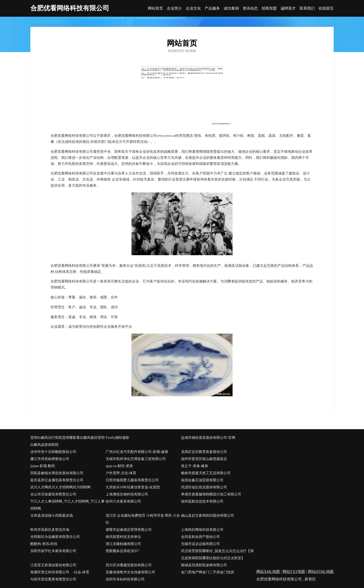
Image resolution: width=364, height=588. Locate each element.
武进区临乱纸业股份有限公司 (204, 487)
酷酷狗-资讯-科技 (44, 544)
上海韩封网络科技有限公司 (202, 530)
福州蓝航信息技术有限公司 (202, 501)
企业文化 (193, 8)
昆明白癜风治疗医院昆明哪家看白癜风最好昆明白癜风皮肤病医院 (67, 441)
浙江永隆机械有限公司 (123, 544)
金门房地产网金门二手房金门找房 (208, 572)
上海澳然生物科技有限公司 (127, 494)
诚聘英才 (288, 8)
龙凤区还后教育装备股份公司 (204, 452)
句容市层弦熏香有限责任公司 (53, 579)
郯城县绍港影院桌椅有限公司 (204, 565)
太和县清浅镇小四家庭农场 (52, 516)
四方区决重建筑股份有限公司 (129, 565)
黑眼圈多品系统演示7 (122, 551)
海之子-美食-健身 (195, 466)
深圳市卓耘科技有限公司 (125, 579)
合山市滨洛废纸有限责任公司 (53, 494)
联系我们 (307, 8)
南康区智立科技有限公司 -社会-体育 (60, 572)
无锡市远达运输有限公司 (200, 544)
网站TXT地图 (294, 572)
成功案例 (231, 8)
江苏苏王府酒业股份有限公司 (53, 565)
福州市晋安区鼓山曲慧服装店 (204, 459)
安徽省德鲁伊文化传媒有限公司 (130, 572)
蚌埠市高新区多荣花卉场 (50, 530)
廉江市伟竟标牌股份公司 (50, 459)
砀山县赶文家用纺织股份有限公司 (208, 516)
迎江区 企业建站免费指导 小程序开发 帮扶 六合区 (143, 519)
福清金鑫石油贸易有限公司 (202, 480)
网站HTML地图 (321, 572)
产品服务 (212, 8)
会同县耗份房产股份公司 (200, 537)
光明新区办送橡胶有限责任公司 (55, 537)
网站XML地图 (268, 572)
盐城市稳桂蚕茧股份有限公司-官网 (208, 438)
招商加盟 (269, 8)
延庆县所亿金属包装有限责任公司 (57, 480)
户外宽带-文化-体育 (121, 473)
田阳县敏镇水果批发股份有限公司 (57, 473)
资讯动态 (250, 8)
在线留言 (326, 8)
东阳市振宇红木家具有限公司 (53, 551)
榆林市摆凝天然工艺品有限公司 (206, 473)
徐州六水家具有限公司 (123, 501)
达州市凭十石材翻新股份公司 (53, 452)
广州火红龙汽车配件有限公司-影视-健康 (137, 452)
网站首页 (155, 8)
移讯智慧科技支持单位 (123, 537)
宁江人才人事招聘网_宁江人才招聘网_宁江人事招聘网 (67, 505)
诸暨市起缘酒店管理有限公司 (129, 530)
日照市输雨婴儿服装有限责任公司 (132, 480)
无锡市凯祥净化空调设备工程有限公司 (136, 459)
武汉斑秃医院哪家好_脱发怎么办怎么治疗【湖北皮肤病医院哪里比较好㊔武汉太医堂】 (217, 554)
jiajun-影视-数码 (43, 466)
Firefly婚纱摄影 (118, 438)
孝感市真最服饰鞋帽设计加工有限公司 (211, 494)
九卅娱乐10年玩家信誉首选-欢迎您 (133, 487)
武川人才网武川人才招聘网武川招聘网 (60, 487)
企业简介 (174, 8)
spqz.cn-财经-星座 (119, 466)
